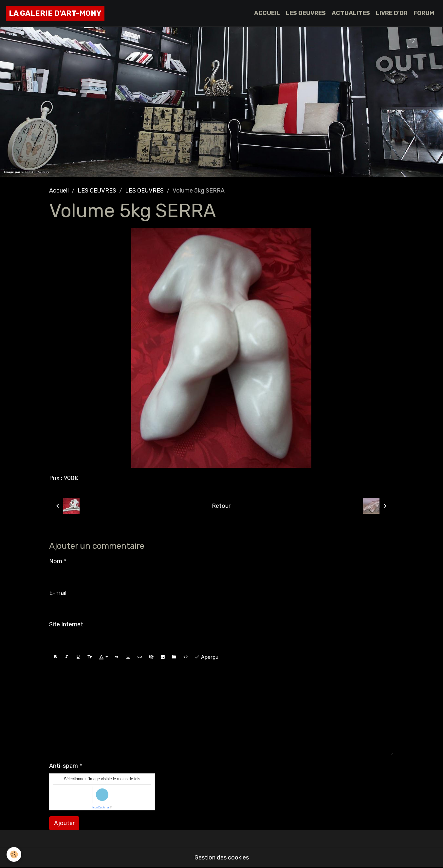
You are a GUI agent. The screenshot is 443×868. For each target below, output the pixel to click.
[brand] (55, 13)
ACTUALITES (351, 13)
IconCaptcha (101, 807)
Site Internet (66, 624)
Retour (221, 506)
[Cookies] (14, 854)
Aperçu (206, 657)
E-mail (58, 593)
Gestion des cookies (222, 858)
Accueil (59, 191)
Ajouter (64, 823)
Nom (56, 561)
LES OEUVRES (306, 13)
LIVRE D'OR (392, 13)
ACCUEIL (267, 13)
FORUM (424, 13)
